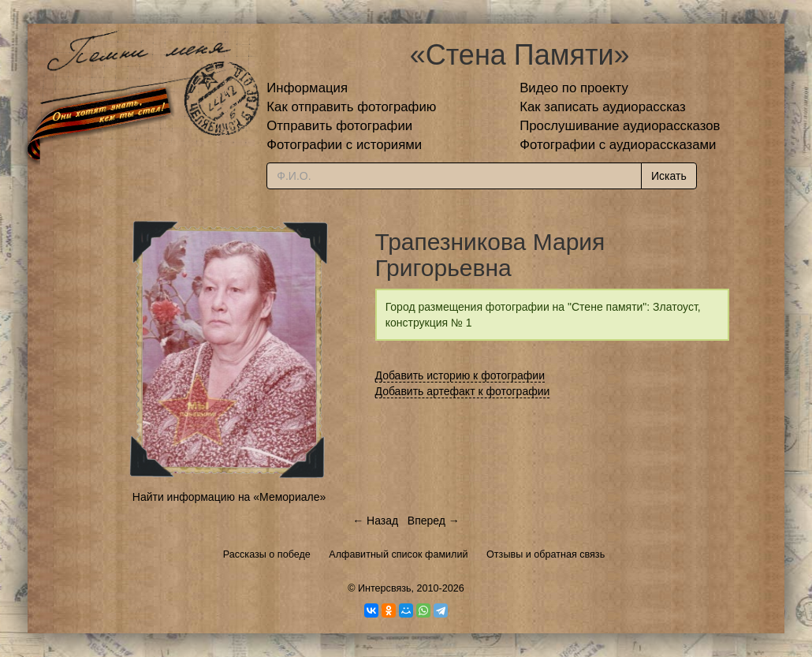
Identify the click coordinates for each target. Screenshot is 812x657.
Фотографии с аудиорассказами (618, 145)
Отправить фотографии (339, 126)
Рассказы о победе (267, 554)
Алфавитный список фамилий (398, 554)
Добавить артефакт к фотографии (463, 391)
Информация (307, 88)
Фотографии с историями (344, 145)
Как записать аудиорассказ (603, 107)
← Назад (375, 521)
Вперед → (434, 521)
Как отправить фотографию (351, 107)
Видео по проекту (574, 88)
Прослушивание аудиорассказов (620, 126)
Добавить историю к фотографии (460, 375)
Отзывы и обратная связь (546, 554)
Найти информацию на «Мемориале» (229, 497)
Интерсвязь (385, 588)
